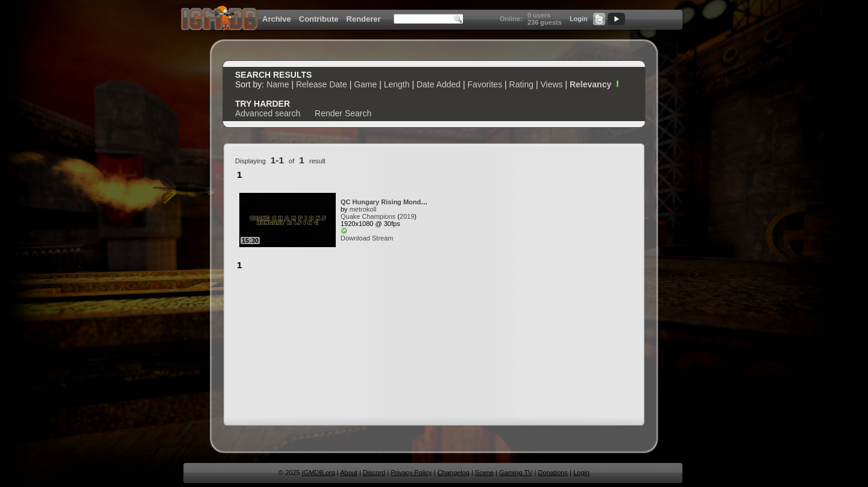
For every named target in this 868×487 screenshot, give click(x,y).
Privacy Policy (411, 473)
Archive (277, 19)
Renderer (364, 19)
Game (365, 84)
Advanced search (268, 113)
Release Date (322, 84)
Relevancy (596, 84)
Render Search (343, 113)
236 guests (545, 22)
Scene (484, 473)
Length (397, 84)
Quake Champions (368, 216)
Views (551, 84)
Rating (521, 84)
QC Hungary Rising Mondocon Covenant (405, 202)
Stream (382, 238)
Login (579, 19)
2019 (407, 216)
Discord (374, 473)
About (349, 473)
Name (278, 84)
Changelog (454, 473)
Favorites (485, 84)
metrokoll (363, 209)
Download (355, 238)
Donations (553, 473)
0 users (539, 15)
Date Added (439, 84)
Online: (511, 19)
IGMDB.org (319, 473)
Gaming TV (516, 473)
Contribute (319, 19)
